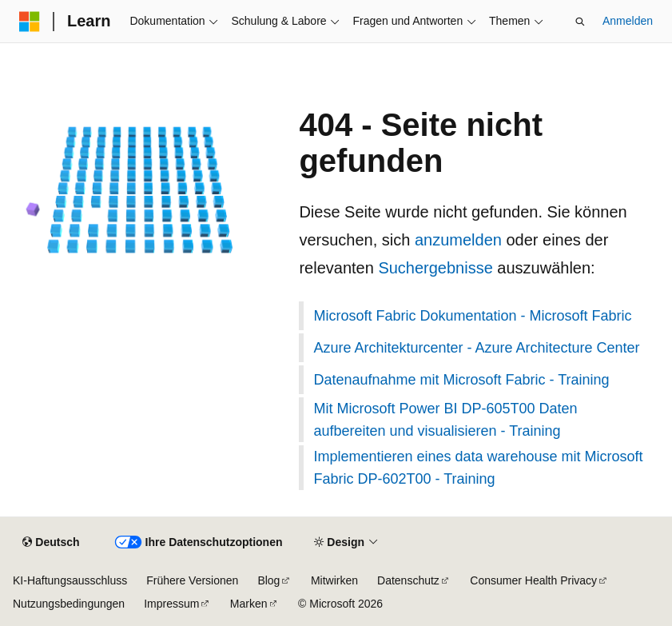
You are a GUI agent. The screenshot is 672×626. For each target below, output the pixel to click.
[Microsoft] (30, 22)
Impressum (171, 604)
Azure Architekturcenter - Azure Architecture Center (476, 348)
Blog (268, 580)
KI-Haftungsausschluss (70, 580)
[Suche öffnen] (580, 22)
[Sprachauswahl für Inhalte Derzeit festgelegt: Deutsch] (51, 543)
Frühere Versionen (192, 580)
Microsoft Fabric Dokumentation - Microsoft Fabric (472, 316)
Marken (249, 604)
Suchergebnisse (435, 268)
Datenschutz (408, 580)
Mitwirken (334, 580)
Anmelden (628, 21)
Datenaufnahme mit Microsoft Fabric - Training (461, 380)
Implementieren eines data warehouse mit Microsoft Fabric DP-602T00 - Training (478, 468)
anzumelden (458, 240)
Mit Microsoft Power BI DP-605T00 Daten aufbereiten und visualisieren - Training (445, 420)
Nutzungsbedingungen (69, 604)
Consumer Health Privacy (533, 580)
